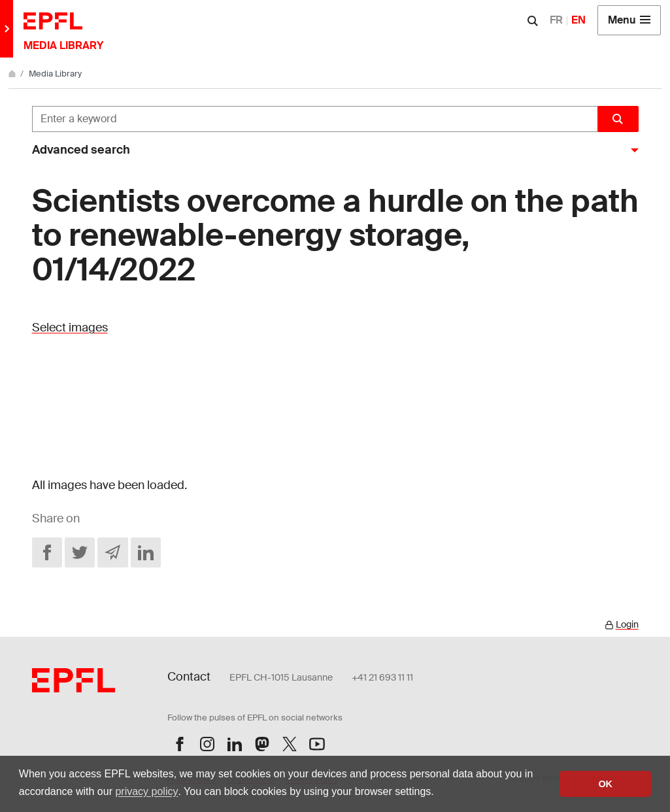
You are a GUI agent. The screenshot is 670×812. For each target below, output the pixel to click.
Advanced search (81, 150)
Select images (70, 328)
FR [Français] (556, 20)
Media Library (55, 74)
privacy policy (146, 791)
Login (627, 624)
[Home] (13, 74)
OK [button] (605, 784)
